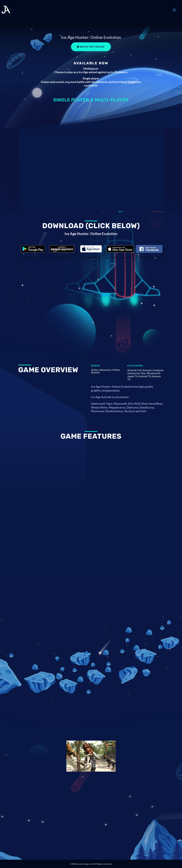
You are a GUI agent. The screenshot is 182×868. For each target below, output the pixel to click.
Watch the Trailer (92, 47)
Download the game (33, 249)
